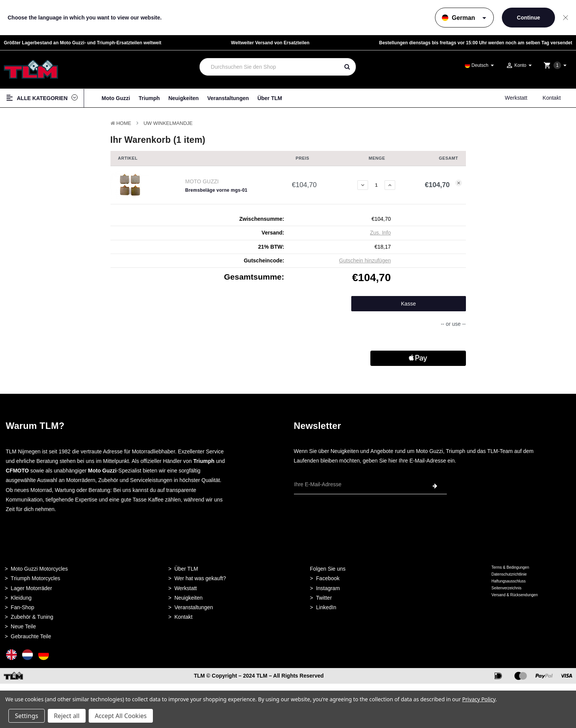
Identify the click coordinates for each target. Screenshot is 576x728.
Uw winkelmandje (168, 123)
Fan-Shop (22, 607)
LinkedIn (326, 607)
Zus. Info (380, 233)
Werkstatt (516, 98)
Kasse (408, 304)
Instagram (328, 588)
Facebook (328, 578)
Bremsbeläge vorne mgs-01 (217, 190)
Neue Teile (23, 626)
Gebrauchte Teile (31, 636)
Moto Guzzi (116, 98)
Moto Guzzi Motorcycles (39, 569)
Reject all (67, 716)
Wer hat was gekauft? (200, 578)
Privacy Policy (479, 699)
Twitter (324, 598)
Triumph (149, 98)
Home (124, 123)
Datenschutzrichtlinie (509, 574)
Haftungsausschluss (509, 581)
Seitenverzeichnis (506, 588)
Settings (27, 716)
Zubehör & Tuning (32, 617)
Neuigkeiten (183, 98)
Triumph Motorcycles (35, 578)
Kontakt (552, 98)
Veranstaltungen (228, 98)
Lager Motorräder (31, 588)
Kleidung (21, 598)
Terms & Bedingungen (510, 567)
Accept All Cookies (121, 716)
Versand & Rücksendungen (515, 595)
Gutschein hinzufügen (365, 260)
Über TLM (270, 98)
